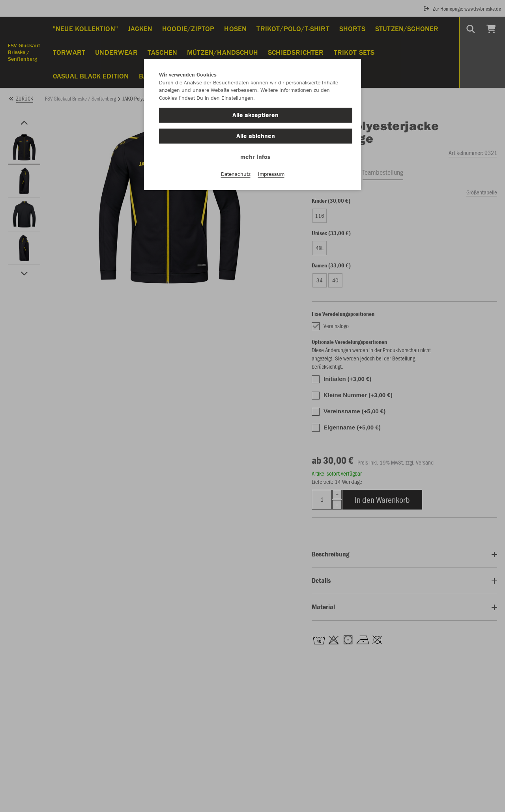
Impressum (271, 174)
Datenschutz (236, 174)
